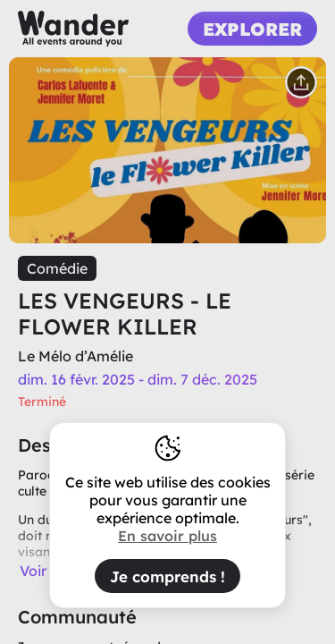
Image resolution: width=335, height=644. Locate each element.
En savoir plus (167, 536)
